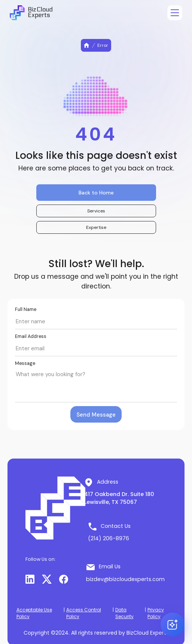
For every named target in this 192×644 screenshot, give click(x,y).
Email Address (31, 336)
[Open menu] (175, 13)
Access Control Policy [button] (84, 613)
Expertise (96, 227)
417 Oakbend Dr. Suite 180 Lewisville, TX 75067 (119, 498)
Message (25, 363)
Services (96, 211)
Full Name (26, 309)
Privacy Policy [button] (156, 613)
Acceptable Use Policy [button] (34, 613)
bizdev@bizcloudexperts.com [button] (125, 579)
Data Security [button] (124, 613)
